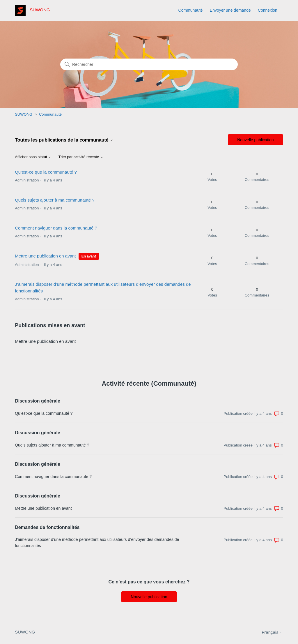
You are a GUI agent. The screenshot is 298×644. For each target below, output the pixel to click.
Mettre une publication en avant (45, 256)
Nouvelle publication (255, 140)
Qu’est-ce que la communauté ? (46, 172)
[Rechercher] (149, 64)
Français (272, 632)
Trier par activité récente (81, 157)
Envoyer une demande (230, 10)
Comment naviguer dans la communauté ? (56, 228)
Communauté (191, 10)
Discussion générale (38, 401)
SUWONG (24, 114)
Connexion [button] (268, 10)
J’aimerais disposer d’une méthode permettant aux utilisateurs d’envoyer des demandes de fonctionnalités (97, 542)
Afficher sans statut (33, 157)
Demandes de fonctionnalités (47, 527)
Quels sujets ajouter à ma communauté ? (55, 200)
